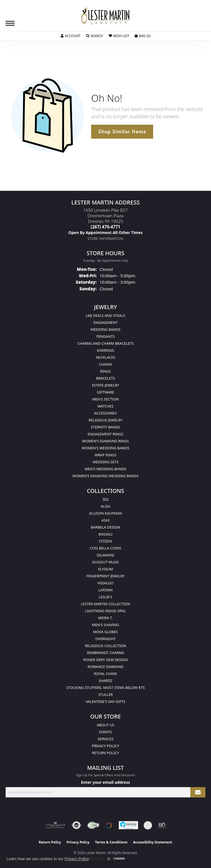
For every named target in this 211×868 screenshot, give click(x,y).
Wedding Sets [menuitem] (105, 462)
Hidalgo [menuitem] (105, 583)
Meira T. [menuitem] (105, 618)
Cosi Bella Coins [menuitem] (106, 548)
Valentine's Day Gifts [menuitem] (106, 701)
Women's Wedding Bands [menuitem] (105, 448)
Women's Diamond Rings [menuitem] (106, 441)
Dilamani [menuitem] (105, 555)
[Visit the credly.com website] (148, 825)
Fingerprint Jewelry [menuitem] (105, 576)
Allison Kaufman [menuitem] (106, 513)
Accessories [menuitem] (105, 413)
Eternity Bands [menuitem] (106, 427)
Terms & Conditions (111, 842)
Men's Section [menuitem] (105, 399)
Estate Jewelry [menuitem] (105, 385)
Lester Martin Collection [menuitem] (105, 604)
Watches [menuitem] (105, 406)
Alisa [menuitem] (105, 506)
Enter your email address (105, 782)
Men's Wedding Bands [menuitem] (105, 469)
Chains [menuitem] (105, 364)
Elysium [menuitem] (105, 569)
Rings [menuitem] (105, 371)
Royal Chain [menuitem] (105, 674)
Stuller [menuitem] (106, 695)
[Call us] (106, 232)
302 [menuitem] (106, 499)
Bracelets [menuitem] (105, 378)
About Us (105, 725)
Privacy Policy (106, 746)
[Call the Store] (106, 227)
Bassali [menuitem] (106, 534)
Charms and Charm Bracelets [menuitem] (105, 343)
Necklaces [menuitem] (106, 357)
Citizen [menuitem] (105, 541)
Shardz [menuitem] (105, 681)
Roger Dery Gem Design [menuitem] (105, 660)
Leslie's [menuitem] (105, 597)
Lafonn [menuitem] (105, 590)
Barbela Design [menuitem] (105, 527)
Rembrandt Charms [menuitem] (105, 653)
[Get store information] (105, 239)
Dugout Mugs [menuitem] (105, 562)
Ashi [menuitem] (105, 520)
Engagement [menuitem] (105, 322)
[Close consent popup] (109, 859)
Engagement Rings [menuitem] (106, 434)
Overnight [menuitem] (105, 639)
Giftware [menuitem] (105, 392)
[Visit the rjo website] (162, 825)
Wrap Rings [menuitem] (105, 455)
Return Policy (105, 753)
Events (106, 732)
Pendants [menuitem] (106, 336)
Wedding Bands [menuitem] (105, 329)
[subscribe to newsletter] (198, 792)
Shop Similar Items (122, 131)
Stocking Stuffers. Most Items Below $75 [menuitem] (105, 688)
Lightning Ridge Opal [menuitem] (105, 611)
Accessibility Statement (153, 842)
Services (105, 739)
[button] (71, 36)
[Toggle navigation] (10, 23)
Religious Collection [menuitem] (105, 646)
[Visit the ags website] (55, 825)
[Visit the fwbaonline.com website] (93, 825)
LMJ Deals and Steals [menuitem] (105, 315)
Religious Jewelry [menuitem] (105, 420)
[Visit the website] (109, 825)
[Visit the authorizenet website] (76, 825)
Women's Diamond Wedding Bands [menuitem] (105, 476)
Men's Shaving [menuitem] (105, 625)
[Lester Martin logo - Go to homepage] (106, 16)
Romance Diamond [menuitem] (105, 667)
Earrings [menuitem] (106, 350)
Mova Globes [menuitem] (105, 632)
